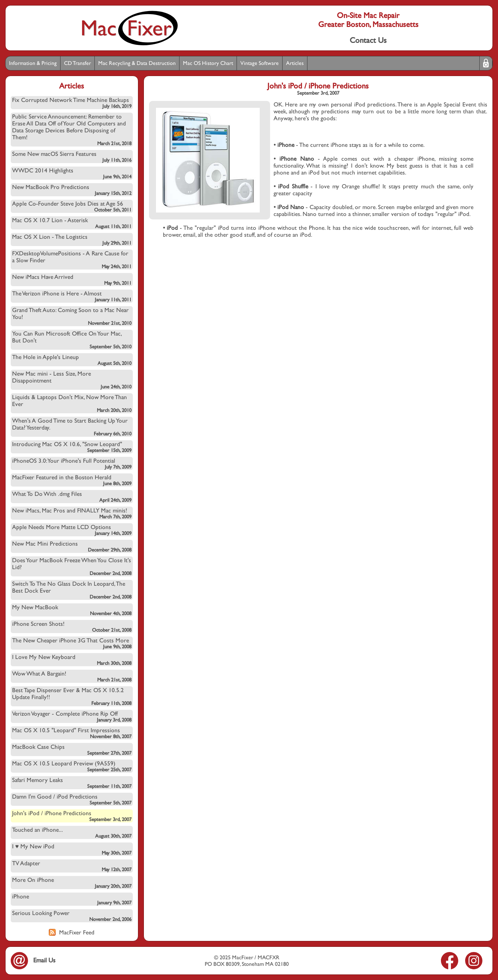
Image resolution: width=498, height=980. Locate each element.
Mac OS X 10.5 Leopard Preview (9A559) (72, 766)
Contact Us (368, 40)
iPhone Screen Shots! (72, 626)
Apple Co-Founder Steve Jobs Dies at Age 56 (72, 206)
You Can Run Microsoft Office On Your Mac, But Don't (72, 340)
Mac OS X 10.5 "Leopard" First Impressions (72, 733)
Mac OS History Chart (208, 63)
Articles (295, 63)
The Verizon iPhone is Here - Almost (72, 296)
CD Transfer (77, 63)
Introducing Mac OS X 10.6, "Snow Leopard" (72, 447)
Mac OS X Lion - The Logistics (72, 239)
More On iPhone (72, 883)
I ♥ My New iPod (72, 849)
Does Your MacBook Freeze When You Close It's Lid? (72, 566)
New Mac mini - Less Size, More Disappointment (72, 380)
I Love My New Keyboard (72, 660)
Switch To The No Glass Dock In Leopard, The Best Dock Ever (72, 590)
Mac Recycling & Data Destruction (137, 63)
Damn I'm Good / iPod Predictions (72, 799)
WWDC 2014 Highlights (72, 173)
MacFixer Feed (72, 932)
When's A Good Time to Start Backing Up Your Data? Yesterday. (72, 427)
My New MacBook (72, 610)
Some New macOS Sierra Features (72, 157)
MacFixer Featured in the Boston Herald (72, 480)
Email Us (33, 960)
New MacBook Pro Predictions (72, 190)
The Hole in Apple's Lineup (72, 360)
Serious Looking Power (72, 916)
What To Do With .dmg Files (72, 497)
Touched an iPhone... (72, 832)
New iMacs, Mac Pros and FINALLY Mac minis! (72, 513)
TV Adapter (72, 866)
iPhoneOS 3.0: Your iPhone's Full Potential (72, 463)
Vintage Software (260, 63)
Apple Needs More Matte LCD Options (72, 530)
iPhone (72, 899)
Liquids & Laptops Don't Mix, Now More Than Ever (72, 403)
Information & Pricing (33, 63)
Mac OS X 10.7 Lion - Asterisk (72, 223)
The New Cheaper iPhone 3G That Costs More (72, 643)
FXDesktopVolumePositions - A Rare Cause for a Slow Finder (72, 260)
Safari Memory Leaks (72, 783)
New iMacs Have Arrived (72, 280)
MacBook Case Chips (72, 750)
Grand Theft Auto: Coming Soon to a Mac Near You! (72, 316)
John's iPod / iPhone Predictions (72, 816)
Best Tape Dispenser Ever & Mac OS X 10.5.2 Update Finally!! (72, 696)
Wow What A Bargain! (72, 676)
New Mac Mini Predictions (72, 546)
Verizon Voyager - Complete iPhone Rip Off (72, 716)
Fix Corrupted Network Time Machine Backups (72, 103)
